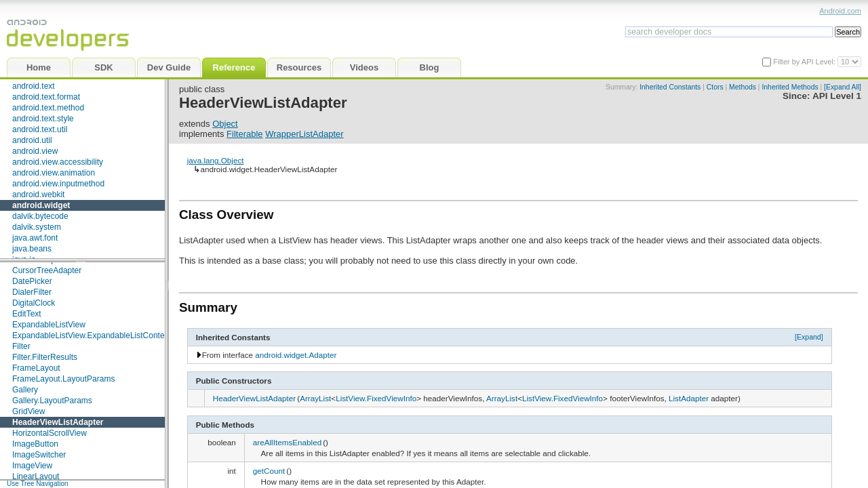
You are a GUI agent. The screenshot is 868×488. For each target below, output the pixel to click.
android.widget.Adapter (296, 355)
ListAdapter (689, 398)
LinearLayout (36, 476)
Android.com (840, 11)
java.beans (32, 249)
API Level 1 (837, 96)
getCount (269, 471)
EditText (27, 314)
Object (225, 124)
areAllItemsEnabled (287, 442)
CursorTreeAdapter (47, 270)
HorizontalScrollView (50, 433)
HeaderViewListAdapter (58, 422)
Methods (743, 87)
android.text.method (48, 108)
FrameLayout (36, 368)
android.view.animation (54, 173)
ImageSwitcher (39, 455)
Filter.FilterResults (45, 357)
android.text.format (46, 97)
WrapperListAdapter (304, 134)
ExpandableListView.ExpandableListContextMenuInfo (108, 335)
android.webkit (38, 195)
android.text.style (43, 119)
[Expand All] (843, 87)
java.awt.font (35, 238)
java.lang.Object (216, 160)
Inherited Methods (790, 87)
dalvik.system (37, 227)
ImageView (32, 466)
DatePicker (32, 281)
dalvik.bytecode (40, 216)
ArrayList (315, 398)
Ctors (715, 87)
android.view (35, 151)
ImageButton (35, 444)
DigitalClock (34, 303)
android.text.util (40, 129)
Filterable (244, 134)
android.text (34, 86)
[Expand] (809, 337)
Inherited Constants (670, 87)
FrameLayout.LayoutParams (63, 379)
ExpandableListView (49, 325)
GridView (28, 411)
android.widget (41, 205)
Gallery (25, 390)
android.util (32, 140)
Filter (21, 346)
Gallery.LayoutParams (52, 401)
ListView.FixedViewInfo (376, 398)
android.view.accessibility (58, 162)
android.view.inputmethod (58, 184)
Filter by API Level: (805, 62)
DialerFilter (32, 292)
